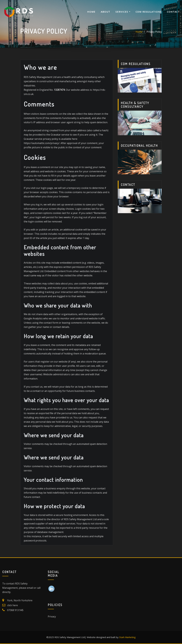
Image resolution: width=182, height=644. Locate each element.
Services (123, 12)
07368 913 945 (15, 610)
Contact (173, 12)
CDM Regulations (149, 12)
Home (91, 12)
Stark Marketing (127, 637)
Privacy (52, 617)
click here (12, 605)
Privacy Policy (154, 32)
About (105, 12)
